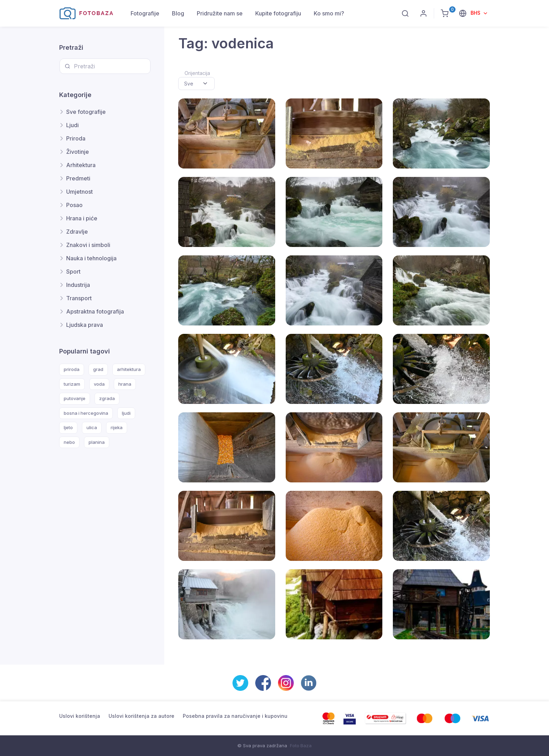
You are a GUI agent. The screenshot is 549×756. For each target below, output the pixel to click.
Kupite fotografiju (278, 13)
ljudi (126, 413)
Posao (74, 205)
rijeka (117, 427)
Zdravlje (77, 232)
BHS (476, 13)
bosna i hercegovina (86, 413)
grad (98, 369)
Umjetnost (79, 192)
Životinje (78, 152)
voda (99, 384)
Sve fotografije (86, 112)
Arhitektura (81, 165)
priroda (72, 369)
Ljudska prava (85, 325)
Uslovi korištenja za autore (141, 716)
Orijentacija (197, 73)
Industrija (78, 285)
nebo (69, 442)
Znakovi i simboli (88, 245)
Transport (79, 298)
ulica (92, 427)
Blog (178, 13)
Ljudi (72, 125)
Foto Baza (301, 745)
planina (97, 442)
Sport (73, 272)
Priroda (76, 138)
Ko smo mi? (329, 13)
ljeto (68, 427)
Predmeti (78, 178)
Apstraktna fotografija (95, 311)
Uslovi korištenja (80, 716)
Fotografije (145, 13)
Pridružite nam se (220, 13)
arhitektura (129, 369)
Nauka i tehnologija (91, 258)
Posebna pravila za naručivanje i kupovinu (235, 716)
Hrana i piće (82, 218)
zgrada (107, 398)
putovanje (75, 398)
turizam (72, 384)
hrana (125, 384)
